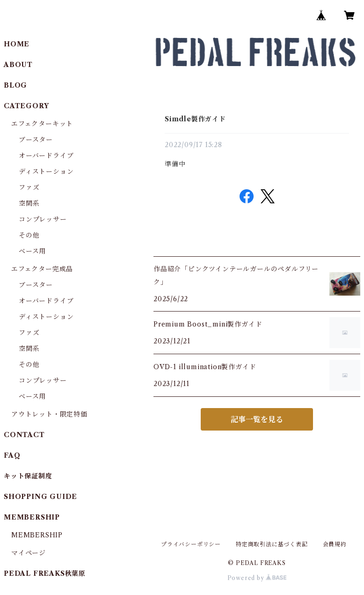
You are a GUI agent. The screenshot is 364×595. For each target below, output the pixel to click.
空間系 (29, 203)
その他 (29, 235)
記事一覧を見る (257, 419)
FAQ (12, 455)
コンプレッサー (43, 219)
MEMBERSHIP (37, 535)
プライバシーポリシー (191, 544)
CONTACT (24, 435)
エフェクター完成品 (42, 269)
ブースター (36, 140)
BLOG (15, 85)
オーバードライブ (46, 156)
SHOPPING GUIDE (40, 497)
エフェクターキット (42, 124)
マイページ (29, 553)
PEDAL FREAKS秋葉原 (45, 573)
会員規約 (335, 544)
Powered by (257, 578)
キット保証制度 (28, 476)
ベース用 (32, 251)
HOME (17, 44)
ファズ (29, 187)
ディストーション (46, 171)
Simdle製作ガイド (195, 119)
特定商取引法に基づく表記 (272, 544)
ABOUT (18, 65)
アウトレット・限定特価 (49, 414)
